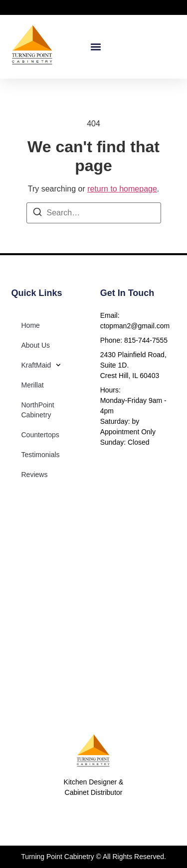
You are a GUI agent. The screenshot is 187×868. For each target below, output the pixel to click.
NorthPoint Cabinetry (38, 410)
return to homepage (122, 189)
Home (31, 325)
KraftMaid (41, 365)
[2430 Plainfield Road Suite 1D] (94, 602)
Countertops (40, 435)
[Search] (37, 214)
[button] (95, 47)
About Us (36, 345)
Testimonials (41, 455)
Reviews (35, 475)
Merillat (33, 385)
